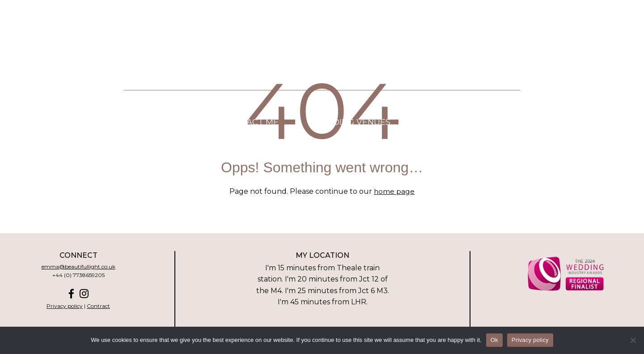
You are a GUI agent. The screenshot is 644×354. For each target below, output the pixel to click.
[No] (633, 340)
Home (47, 125)
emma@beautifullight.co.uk (78, 267)
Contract (98, 306)
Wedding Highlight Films (108, 141)
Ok (494, 340)
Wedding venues (351, 125)
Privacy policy (65, 306)
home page (394, 191)
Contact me (251, 125)
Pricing (173, 125)
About (108, 125)
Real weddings (235, 141)
